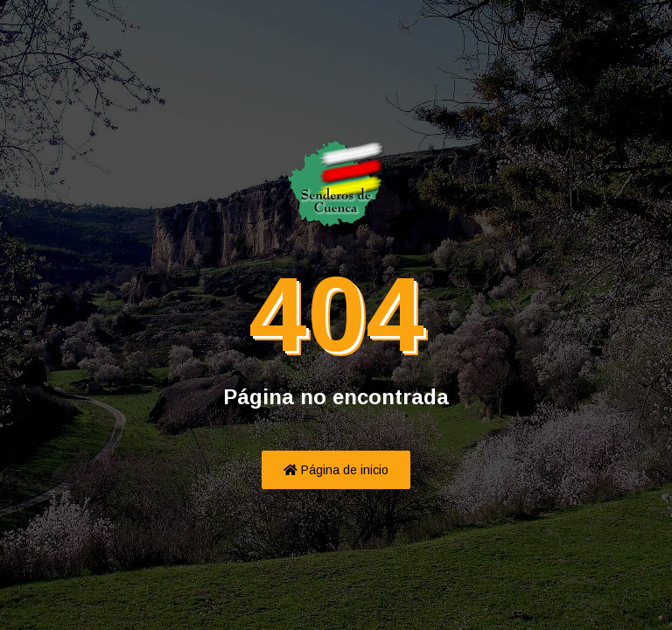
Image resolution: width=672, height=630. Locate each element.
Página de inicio (336, 470)
